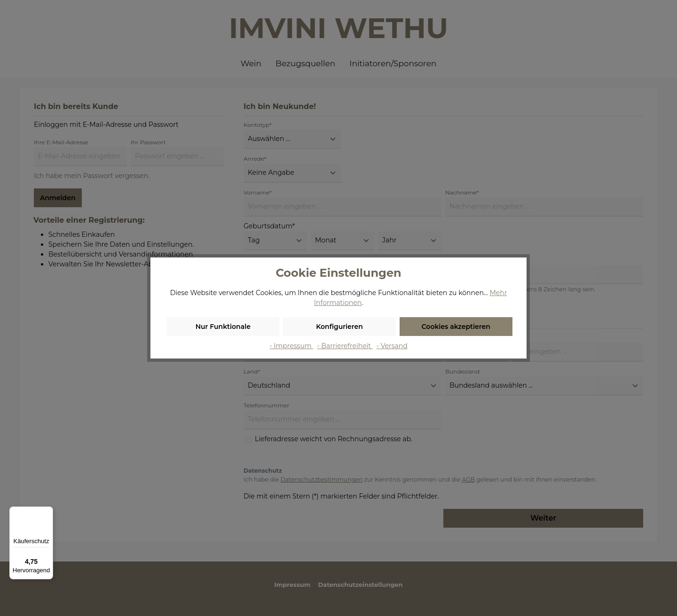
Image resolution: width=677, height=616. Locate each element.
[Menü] (47, 512)
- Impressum (291, 346)
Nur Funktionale (223, 327)
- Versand (392, 346)
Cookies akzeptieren (456, 327)
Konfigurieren (339, 327)
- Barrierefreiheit (345, 346)
